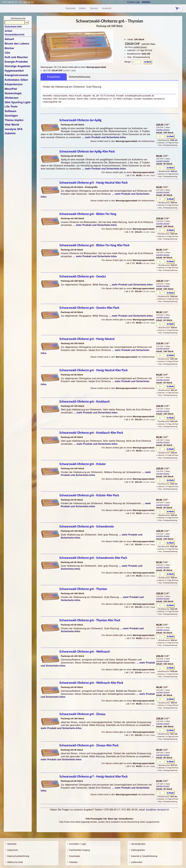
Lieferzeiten (137, 862)
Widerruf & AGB (15, 862)
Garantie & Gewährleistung (144, 856)
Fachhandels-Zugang (79, 850)
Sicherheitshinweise (80, 77)
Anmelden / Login (78, 844)
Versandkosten (138, 844)
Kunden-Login (134, 2)
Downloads (75, 856)
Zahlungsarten (138, 850)
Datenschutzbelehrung (18, 856)
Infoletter (73, 862)
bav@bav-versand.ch (158, 810)
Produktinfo (53, 77)
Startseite (12, 844)
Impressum (13, 850)
